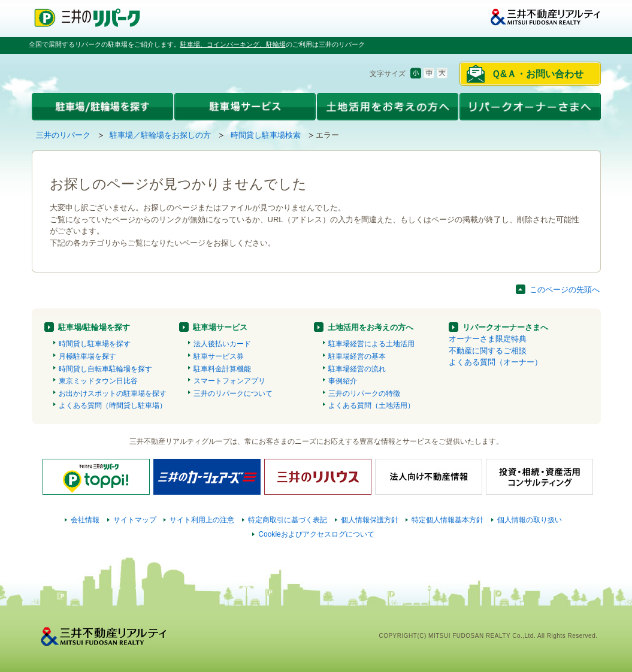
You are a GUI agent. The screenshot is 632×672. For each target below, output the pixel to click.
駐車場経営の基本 (357, 356)
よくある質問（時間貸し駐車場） (113, 405)
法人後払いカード (222, 344)
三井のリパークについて (233, 393)
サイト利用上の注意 (202, 520)
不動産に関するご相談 (488, 351)
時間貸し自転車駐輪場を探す (105, 369)
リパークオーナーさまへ (505, 327)
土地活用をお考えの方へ (371, 327)
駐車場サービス (220, 327)
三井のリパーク (63, 135)
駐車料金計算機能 (222, 369)
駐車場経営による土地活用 (371, 344)
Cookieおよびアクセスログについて (316, 534)
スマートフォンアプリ (229, 381)
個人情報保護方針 (370, 520)
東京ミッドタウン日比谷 (98, 381)
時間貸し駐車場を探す (95, 344)
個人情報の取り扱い (530, 520)
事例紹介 (343, 381)
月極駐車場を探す (87, 356)
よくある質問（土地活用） (371, 405)
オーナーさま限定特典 (488, 339)
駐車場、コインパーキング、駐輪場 (233, 44)
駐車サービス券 (219, 356)
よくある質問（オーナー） (495, 362)
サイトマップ (135, 520)
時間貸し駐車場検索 (266, 135)
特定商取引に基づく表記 (288, 520)
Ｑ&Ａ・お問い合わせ (538, 74)
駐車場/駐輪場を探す (94, 327)
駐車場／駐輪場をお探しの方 (160, 135)
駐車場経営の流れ (357, 369)
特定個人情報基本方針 (447, 520)
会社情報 (85, 520)
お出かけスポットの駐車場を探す (113, 393)
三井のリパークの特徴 (364, 393)
